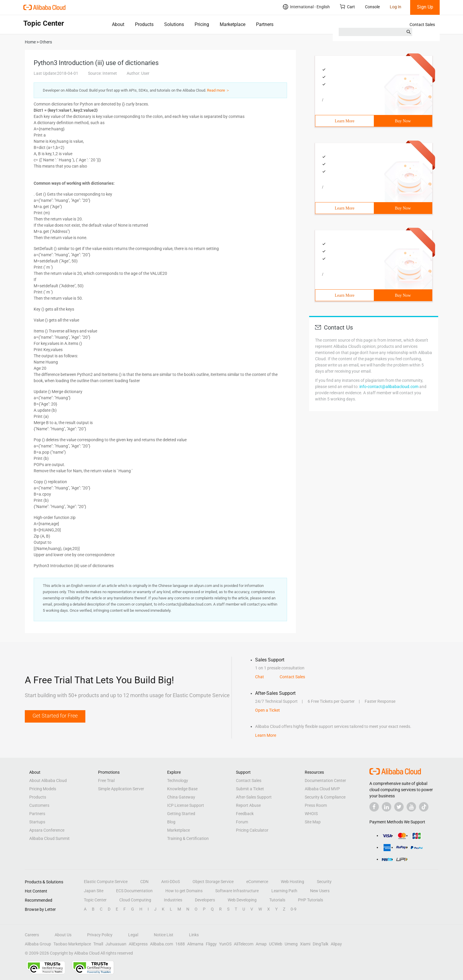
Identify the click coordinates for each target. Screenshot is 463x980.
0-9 (294, 909)
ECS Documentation (134, 891)
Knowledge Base (182, 789)
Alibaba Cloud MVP (322, 789)
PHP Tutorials (310, 900)
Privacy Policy (100, 935)
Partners (265, 24)
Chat (260, 677)
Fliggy (211, 944)
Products (144, 24)
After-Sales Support (254, 797)
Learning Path (284, 891)
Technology (178, 781)
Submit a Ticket (250, 789)
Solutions (174, 24)
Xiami (305, 944)
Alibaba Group (38, 944)
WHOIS (311, 814)
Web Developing (242, 900)
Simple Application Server (121, 789)
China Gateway (181, 797)
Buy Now (403, 121)
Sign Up (425, 7)
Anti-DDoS (171, 882)
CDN (144, 882)
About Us (63, 935)
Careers (32, 935)
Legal (133, 935)
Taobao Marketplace (72, 944)
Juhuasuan (116, 944)
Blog (171, 822)
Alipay (336, 944)
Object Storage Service (213, 882)
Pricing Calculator (252, 830)
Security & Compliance (325, 797)
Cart (347, 7)
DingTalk (321, 944)
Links (194, 935)
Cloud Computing (135, 900)
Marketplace (233, 24)
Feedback (245, 814)
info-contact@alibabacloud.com (389, 387)
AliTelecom (244, 944)
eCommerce (257, 882)
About (118, 24)
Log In (396, 7)
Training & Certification (188, 838)
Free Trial (106, 781)
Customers (39, 805)
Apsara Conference (47, 830)
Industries (173, 900)
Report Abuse (248, 805)
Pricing (202, 24)
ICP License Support (186, 805)
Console (372, 7)
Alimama (195, 944)
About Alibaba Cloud (48, 781)
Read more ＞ (218, 90)
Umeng (291, 944)
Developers (205, 900)
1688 (180, 944)
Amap (261, 944)
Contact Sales (422, 25)
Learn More (345, 121)
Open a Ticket (268, 710)
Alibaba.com (162, 944)
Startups (37, 822)
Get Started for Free (55, 716)
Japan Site (94, 891)
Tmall (98, 944)
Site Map (313, 822)
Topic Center (95, 900)
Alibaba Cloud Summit (49, 838)
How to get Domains (184, 891)
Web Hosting (292, 882)
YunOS (225, 944)
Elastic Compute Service (106, 882)
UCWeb (276, 944)
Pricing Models (43, 789)
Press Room (316, 805)
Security (324, 882)
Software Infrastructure (237, 891)
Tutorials (277, 900)
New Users (320, 891)
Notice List (164, 935)
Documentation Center (325, 781)
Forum (242, 822)
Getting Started (181, 814)
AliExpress (138, 944)
